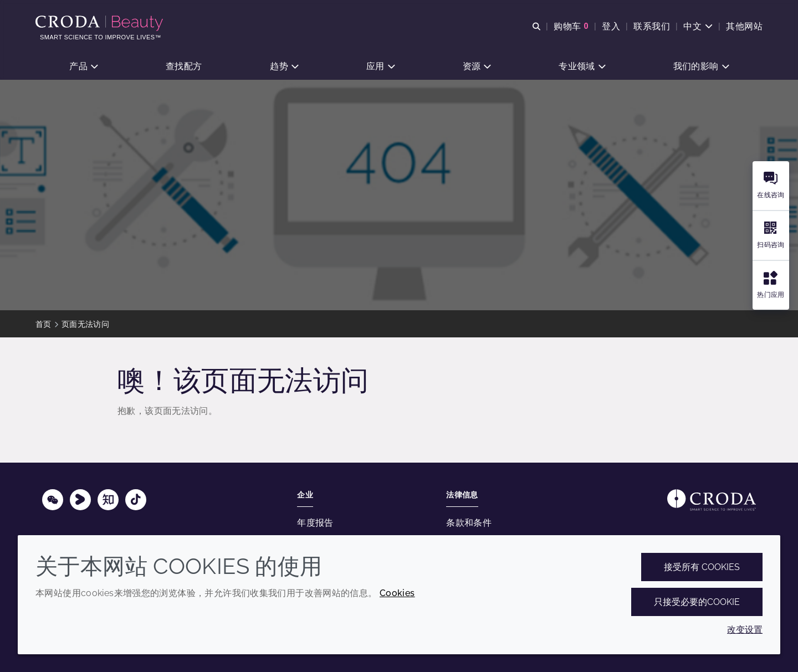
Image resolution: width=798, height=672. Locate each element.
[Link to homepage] (712, 500)
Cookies (397, 593)
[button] (83, 67)
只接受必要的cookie (697, 602)
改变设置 (745, 630)
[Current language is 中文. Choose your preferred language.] (698, 26)
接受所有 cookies (702, 567)
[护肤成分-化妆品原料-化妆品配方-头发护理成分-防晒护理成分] (101, 23)
